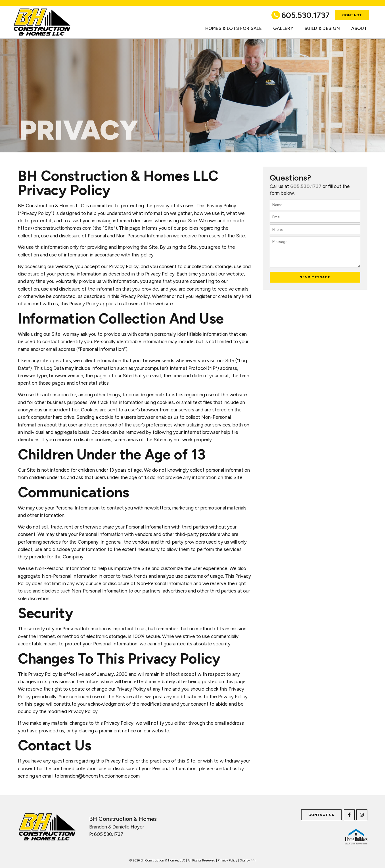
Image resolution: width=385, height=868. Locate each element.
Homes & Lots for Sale (234, 28)
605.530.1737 (306, 15)
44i (253, 860)
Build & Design (322, 28)
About (359, 28)
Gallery (283, 28)
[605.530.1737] (276, 15)
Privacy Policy (228, 860)
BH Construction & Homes (123, 819)
